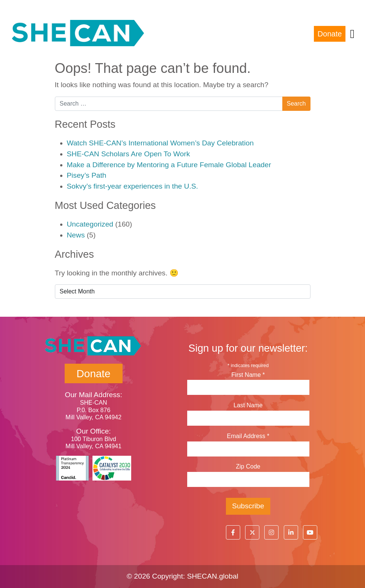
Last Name (248, 405)
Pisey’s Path (87, 175)
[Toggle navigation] (352, 34)
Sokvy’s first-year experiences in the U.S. (133, 186)
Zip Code (248, 466)
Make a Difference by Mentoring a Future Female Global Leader (169, 165)
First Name (248, 375)
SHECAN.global (213, 576)
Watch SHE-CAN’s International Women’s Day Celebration (160, 143)
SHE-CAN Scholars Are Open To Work (129, 154)
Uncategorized (90, 224)
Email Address (248, 436)
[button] (233, 532)
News (76, 235)
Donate (330, 34)
